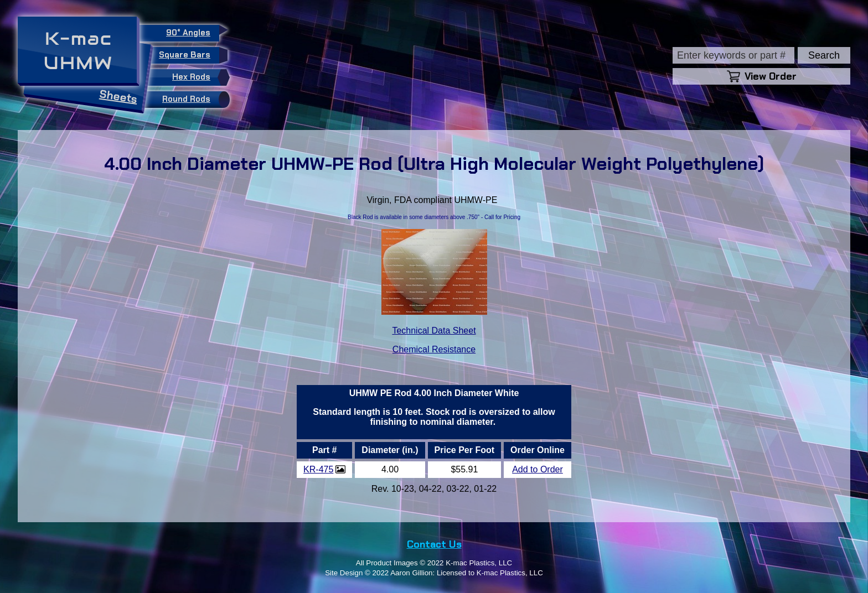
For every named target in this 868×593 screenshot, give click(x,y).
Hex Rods (198, 77)
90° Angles (193, 32)
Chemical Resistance (434, 349)
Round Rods (193, 100)
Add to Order (538, 469)
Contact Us (434, 544)
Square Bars (189, 55)
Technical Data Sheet (434, 331)
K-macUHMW (78, 51)
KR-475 (318, 469)
